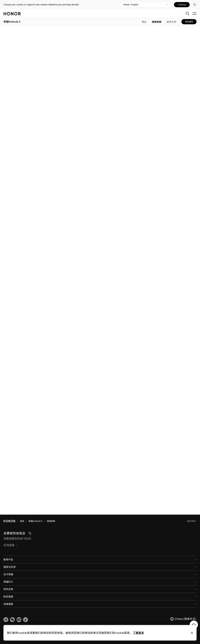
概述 (144, 22)
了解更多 (139, 633)
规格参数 (157, 22)
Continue (182, 5)
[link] (6, 620)
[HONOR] (12, 521)
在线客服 (10, 545)
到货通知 (189, 22)
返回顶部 (191, 521)
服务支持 (171, 22)
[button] (12, 620)
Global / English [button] (131, 5)
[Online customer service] (194, 625)
